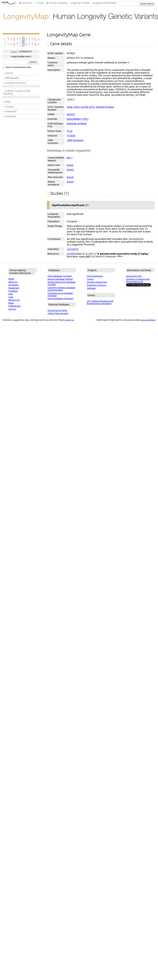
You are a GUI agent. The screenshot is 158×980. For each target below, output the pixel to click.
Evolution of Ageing (97, 285)
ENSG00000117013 (78, 119)
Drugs (40, 3)
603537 (71, 114)
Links (11, 297)
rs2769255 (73, 249)
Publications (14, 306)
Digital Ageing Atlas (57, 310)
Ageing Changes (81, 3)
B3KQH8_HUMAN (77, 124)
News (11, 303)
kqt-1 (70, 158)
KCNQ (70, 170)
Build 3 (14, 52)
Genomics (27, 3)
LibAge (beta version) (58, 313)
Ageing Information (106, 3)
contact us (69, 320)
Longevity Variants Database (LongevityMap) (61, 289)
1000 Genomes (75, 140)
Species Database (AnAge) (60, 279)
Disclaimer (14, 285)
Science (12, 309)
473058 (71, 136)
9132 (70, 131)
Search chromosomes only (17, 67)
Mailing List (14, 300)
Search (33, 62)
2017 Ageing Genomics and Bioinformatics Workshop (100, 302)
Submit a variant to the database (17, 92)
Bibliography (12, 78)
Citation (10, 107)
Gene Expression (95, 276)
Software (91, 288)
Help (8, 102)
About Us (13, 282)
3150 (70, 254)
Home (11, 279)
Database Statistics (16, 83)
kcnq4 (70, 165)
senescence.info (134, 276)
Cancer (90, 279)
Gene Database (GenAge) (60, 276)
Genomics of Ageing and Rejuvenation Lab (138, 280)
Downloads (14, 288)
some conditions (148, 320)
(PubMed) (119, 256)
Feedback (11, 116)
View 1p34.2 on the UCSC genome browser (91, 107)
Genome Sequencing (97, 282)
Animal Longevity (58, 3)
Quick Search (147, 4)
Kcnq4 (70, 177)
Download (11, 111)
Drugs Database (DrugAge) (60, 299)
